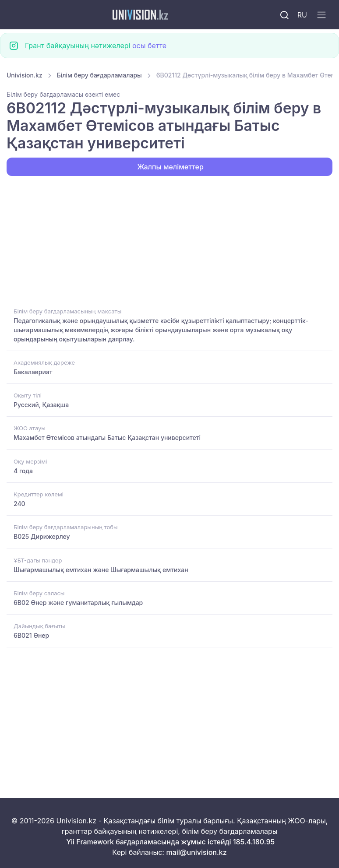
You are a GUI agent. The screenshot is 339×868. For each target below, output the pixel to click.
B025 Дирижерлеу (42, 536)
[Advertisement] (169, 241)
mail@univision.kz (196, 852)
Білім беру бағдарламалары (99, 75)
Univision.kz (25, 75)
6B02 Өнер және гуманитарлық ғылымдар (78, 603)
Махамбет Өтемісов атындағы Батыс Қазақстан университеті (107, 438)
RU (302, 15)
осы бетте (149, 46)
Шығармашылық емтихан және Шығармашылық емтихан (101, 570)
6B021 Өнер (31, 635)
